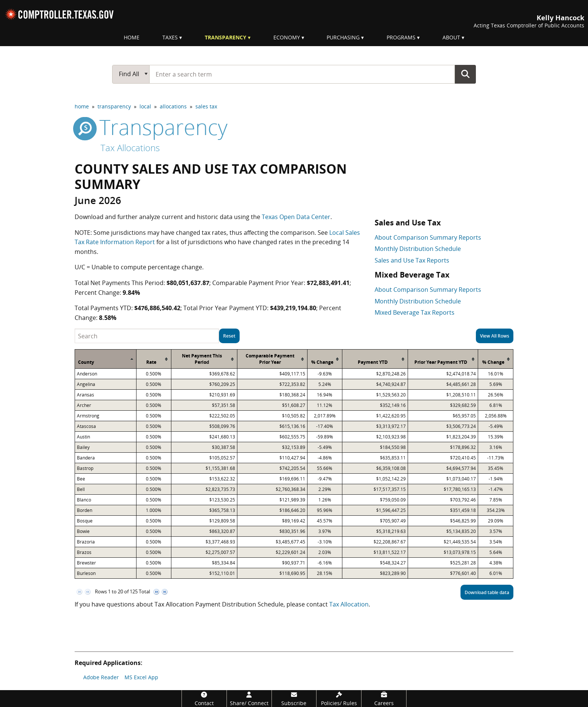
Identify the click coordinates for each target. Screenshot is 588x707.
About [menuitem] (451, 37)
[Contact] (204, 699)
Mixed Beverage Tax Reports (415, 312)
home (82, 106)
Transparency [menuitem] (226, 37)
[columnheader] (106, 359)
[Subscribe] (294, 699)
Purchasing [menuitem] (343, 37)
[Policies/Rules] (339, 699)
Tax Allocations (130, 148)
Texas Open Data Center (296, 217)
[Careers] (384, 699)
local (145, 106)
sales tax (206, 106)
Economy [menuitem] (287, 37)
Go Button (465, 74)
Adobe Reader (101, 677)
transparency (114, 106)
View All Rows (495, 336)
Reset (229, 336)
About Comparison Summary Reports (428, 237)
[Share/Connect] (249, 699)
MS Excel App (141, 677)
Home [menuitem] (132, 37)
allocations (173, 106)
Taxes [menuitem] (170, 37)
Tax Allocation (349, 604)
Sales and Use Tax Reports (412, 260)
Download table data (487, 592)
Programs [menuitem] (401, 37)
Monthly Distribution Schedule (418, 249)
